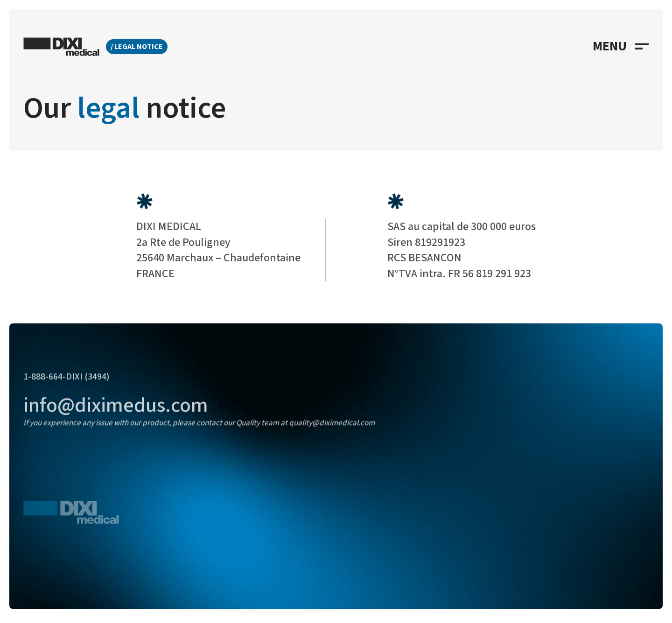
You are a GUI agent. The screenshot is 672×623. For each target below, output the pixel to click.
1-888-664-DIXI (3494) (66, 385)
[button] (621, 47)
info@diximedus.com (116, 414)
